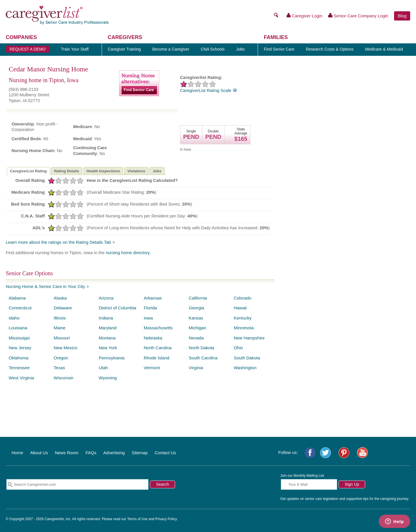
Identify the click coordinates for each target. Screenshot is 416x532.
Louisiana (18, 328)
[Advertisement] (345, 180)
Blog (402, 16)
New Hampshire (249, 338)
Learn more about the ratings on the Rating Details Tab (58, 242)
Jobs (157, 171)
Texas (59, 368)
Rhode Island (156, 358)
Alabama (17, 298)
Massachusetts (158, 328)
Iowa (148, 318)
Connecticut (20, 308)
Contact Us (165, 453)
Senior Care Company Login (358, 16)
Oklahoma (18, 358)
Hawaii (240, 308)
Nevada (196, 338)
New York (108, 348)
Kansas (196, 318)
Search (162, 484)
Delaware (63, 308)
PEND (191, 137)
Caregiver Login (305, 16)
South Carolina (203, 358)
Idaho (14, 318)
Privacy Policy (166, 519)
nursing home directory (128, 253)
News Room (67, 453)
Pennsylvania (112, 358)
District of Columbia (118, 308)
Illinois (60, 318)
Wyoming (108, 378)
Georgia (196, 308)
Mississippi (19, 338)
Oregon (61, 358)
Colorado (243, 298)
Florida (150, 308)
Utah (103, 368)
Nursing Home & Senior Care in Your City (45, 286)
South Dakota (247, 358)
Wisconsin (64, 378)
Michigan (197, 328)
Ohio (238, 348)
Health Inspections (103, 171)
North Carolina (158, 348)
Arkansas (153, 298)
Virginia (196, 368)
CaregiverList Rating (28, 171)
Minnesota (244, 328)
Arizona (106, 298)
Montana (107, 338)
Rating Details (67, 171)
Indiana (106, 318)
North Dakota (201, 348)
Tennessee (19, 368)
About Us (39, 453)
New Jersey (20, 348)
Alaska (60, 298)
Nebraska (153, 338)
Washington (245, 368)
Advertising (114, 453)
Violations (136, 171)
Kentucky (243, 318)
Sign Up (352, 484)
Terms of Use (137, 519)
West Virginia (21, 378)
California (198, 298)
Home (17, 453)
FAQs (91, 453)
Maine (60, 328)
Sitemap (140, 453)
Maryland (108, 328)
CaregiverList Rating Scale (209, 90)
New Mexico (66, 348)
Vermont (152, 368)
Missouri (62, 338)
